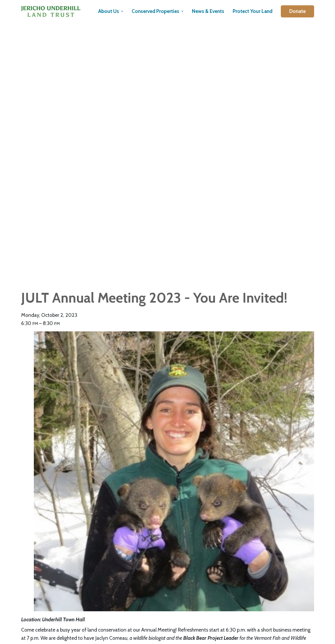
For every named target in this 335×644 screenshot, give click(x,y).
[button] (111, 11)
